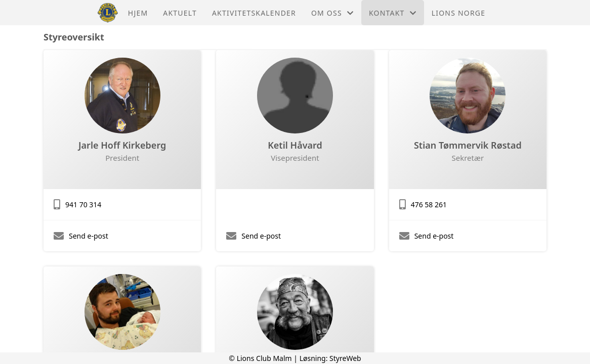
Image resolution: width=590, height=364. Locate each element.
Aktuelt (180, 13)
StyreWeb (345, 358)
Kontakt (393, 13)
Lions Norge (458, 13)
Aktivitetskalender (254, 13)
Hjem (138, 13)
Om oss (332, 13)
